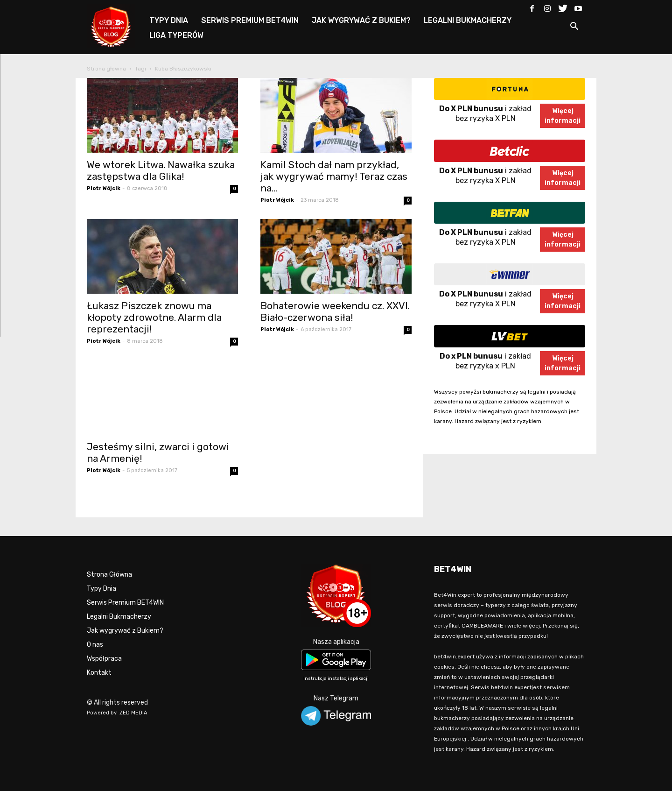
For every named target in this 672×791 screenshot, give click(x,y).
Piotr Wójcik (104, 188)
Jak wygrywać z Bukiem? (125, 631)
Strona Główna (109, 575)
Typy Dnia (101, 589)
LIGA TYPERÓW (176, 35)
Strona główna (106, 69)
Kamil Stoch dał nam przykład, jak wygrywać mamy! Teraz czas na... (334, 176)
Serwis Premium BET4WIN (125, 603)
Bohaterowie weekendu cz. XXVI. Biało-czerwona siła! (335, 311)
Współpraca (104, 659)
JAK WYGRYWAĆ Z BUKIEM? (361, 20)
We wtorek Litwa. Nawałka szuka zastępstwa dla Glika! (161, 170)
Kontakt (99, 673)
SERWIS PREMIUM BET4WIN (250, 20)
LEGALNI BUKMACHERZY (468, 20)
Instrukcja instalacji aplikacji (336, 678)
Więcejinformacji (563, 116)
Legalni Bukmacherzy (119, 617)
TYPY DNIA (169, 20)
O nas (95, 645)
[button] (574, 28)
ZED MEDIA (133, 713)
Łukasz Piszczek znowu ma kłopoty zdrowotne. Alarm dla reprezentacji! (154, 317)
